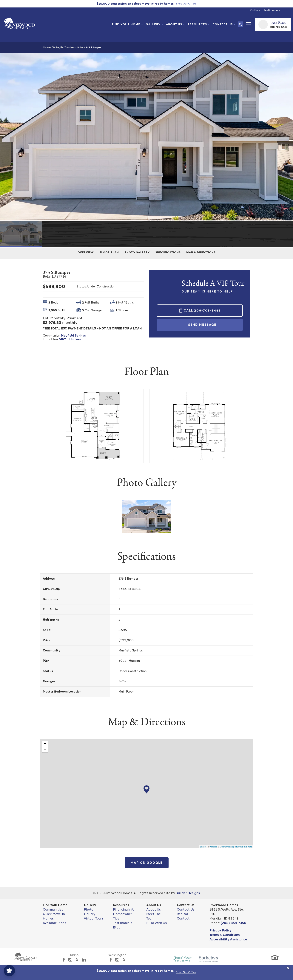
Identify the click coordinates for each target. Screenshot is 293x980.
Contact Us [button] (223, 24)
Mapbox (214, 847)
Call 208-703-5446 (202, 311)
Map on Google (147, 863)
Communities (53, 909)
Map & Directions (201, 252)
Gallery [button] (153, 24)
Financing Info (124, 909)
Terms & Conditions (225, 935)
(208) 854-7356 (233, 923)
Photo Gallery (137, 252)
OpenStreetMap (227, 847)
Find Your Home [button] (126, 24)
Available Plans (54, 923)
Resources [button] (197, 24)
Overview (86, 252)
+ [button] (45, 744)
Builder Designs (188, 893)
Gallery (255, 10)
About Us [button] (174, 24)
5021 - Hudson (70, 339)
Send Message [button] (202, 325)
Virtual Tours (94, 918)
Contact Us (186, 909)
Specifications (168, 252)
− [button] (45, 750)
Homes (47, 47)
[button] (127, 24)
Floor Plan (109, 252)
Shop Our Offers (186, 972)
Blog (117, 927)
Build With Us (156, 923)
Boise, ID (58, 47)
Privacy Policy (220, 930)
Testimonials (272, 10)
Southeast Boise (74, 47)
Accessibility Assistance (228, 939)
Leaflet (203, 847)
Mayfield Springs (73, 336)
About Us (154, 909)
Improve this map (244, 847)
